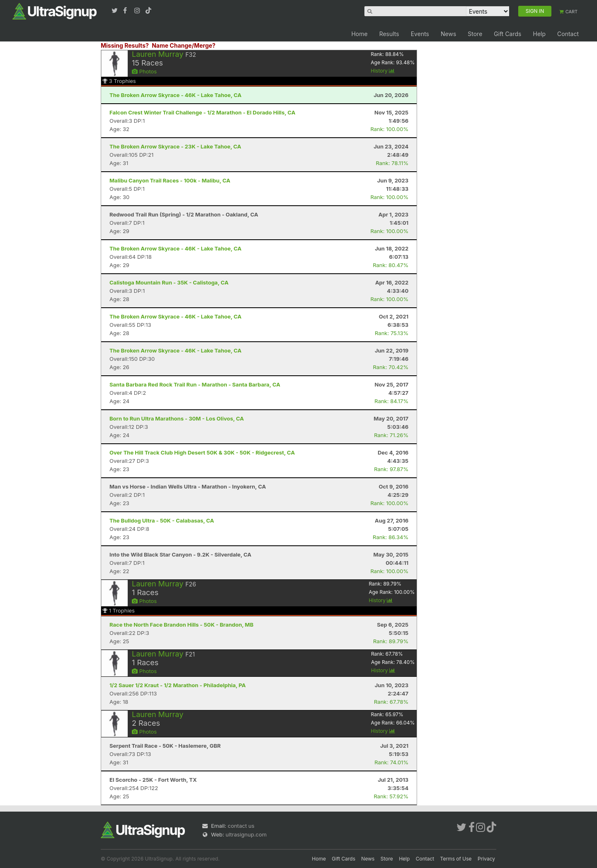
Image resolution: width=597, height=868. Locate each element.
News (448, 34)
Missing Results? (125, 45)
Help (539, 34)
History (383, 71)
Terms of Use (456, 859)
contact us (241, 826)
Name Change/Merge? (184, 45)
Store (475, 34)
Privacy (486, 859)
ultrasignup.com (246, 834)
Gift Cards (507, 34)
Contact (568, 34)
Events (420, 34)
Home (359, 34)
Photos (144, 71)
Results (389, 34)
